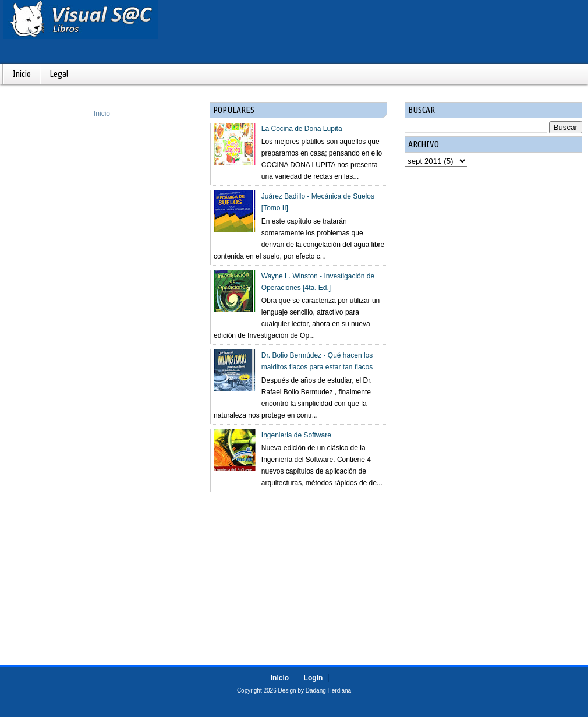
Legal (59, 74)
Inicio (22, 74)
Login (314, 678)
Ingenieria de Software (296, 435)
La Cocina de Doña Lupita (302, 129)
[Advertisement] (298, 568)
